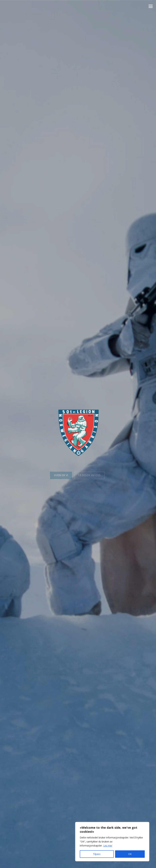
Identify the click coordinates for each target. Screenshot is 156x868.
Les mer (108, 846)
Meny (150, 6)
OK (130, 854)
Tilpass (97, 854)
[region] (112, 842)
